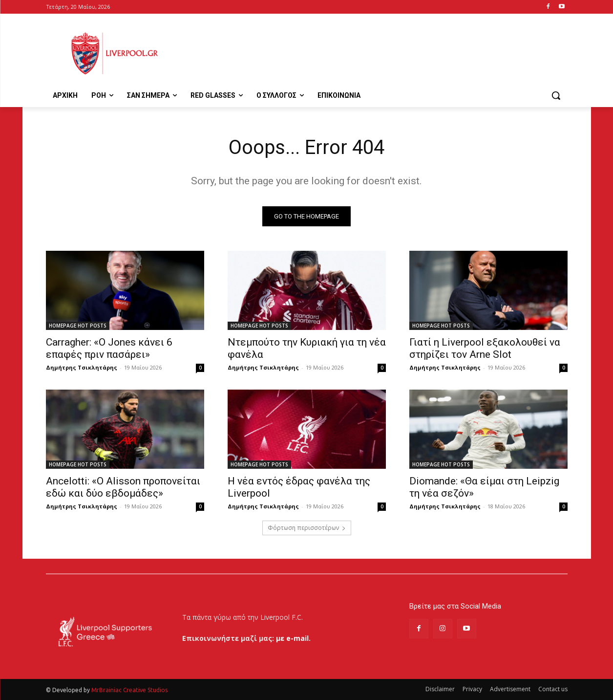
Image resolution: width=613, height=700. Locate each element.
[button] (556, 95)
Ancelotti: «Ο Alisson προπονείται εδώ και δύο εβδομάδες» (123, 487)
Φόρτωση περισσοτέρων (307, 528)
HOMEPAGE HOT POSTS (78, 326)
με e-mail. (293, 638)
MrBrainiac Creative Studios (129, 690)
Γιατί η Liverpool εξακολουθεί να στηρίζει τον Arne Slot (485, 348)
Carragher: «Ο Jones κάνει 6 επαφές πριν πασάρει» (109, 348)
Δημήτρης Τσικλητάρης (82, 367)
